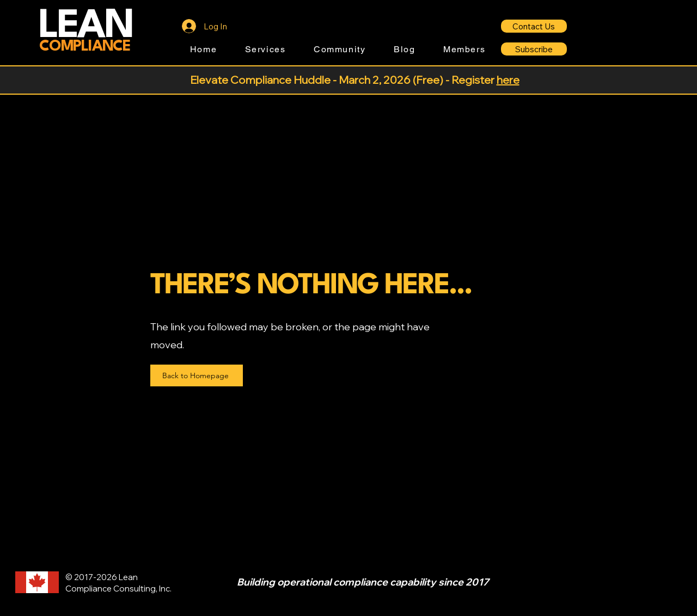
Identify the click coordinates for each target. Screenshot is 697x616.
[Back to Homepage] (197, 375)
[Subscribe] (534, 49)
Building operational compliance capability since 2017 (363, 582)
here (508, 80)
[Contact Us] (534, 26)
